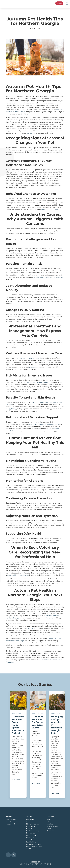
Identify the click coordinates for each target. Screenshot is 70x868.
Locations (50, 824)
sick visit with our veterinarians (18, 575)
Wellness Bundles (52, 826)
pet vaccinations (35, 367)
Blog (48, 820)
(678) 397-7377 (32, 628)
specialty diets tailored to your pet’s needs (43, 424)
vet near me (31, 133)
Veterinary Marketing (42, 864)
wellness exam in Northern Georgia (29, 358)
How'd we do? (10, 824)
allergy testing (11, 409)
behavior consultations (50, 209)
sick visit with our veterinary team (36, 382)
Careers (49, 829)
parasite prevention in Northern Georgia (48, 277)
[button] (67, 3)
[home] (8, 3)
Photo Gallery (10, 822)
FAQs (48, 822)
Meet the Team (11, 820)
